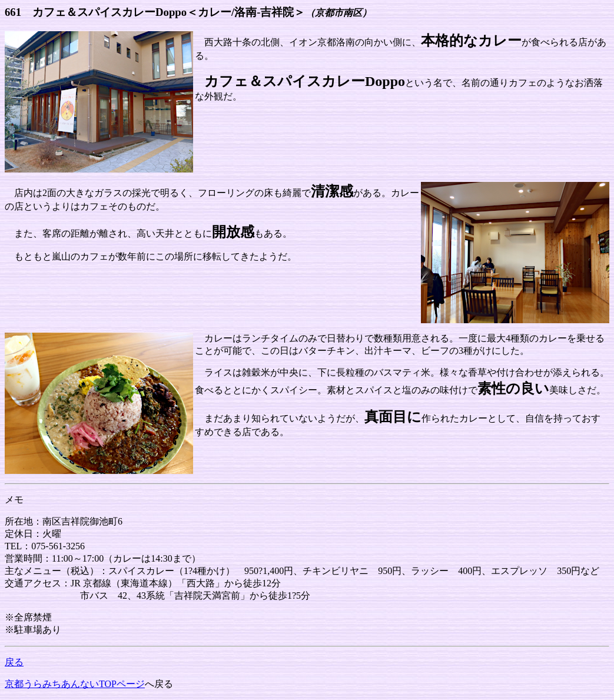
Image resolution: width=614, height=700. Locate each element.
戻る (14, 662)
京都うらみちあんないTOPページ (75, 684)
